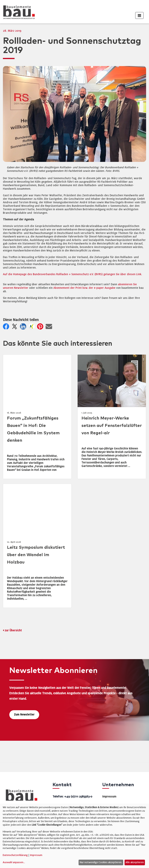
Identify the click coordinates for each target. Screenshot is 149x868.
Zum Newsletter (24, 715)
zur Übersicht (13, 630)
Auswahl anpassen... (14, 862)
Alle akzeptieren (135, 862)
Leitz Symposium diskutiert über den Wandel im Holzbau (36, 555)
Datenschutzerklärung (15, 855)
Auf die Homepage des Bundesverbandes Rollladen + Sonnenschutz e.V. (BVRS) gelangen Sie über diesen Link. (72, 274)
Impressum (109, 796)
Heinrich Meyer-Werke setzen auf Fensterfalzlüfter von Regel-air (112, 426)
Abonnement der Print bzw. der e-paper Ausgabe (84, 288)
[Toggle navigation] (139, 15)
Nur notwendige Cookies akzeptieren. (101, 862)
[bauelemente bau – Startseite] (20, 796)
